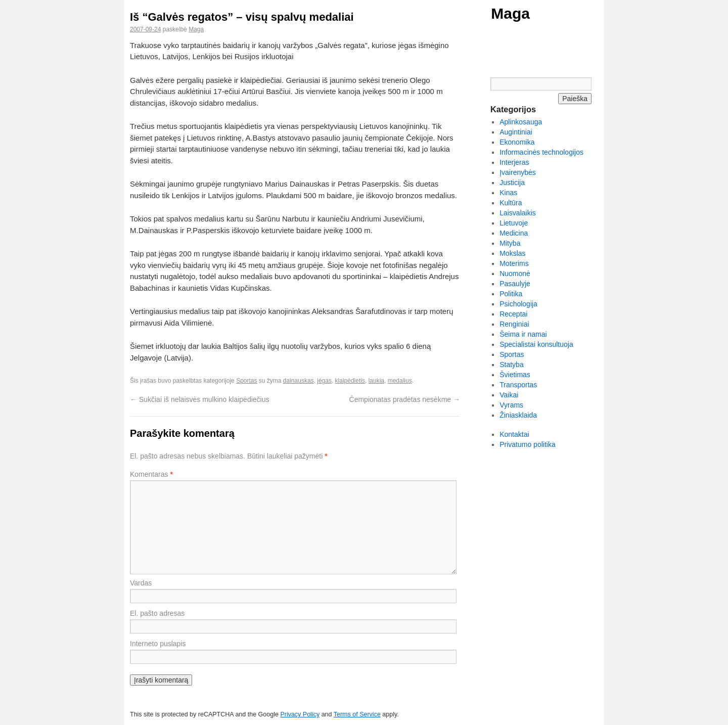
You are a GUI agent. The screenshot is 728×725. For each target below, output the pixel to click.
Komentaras (151, 474)
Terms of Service (357, 714)
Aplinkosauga (521, 122)
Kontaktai (514, 434)
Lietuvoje (514, 223)
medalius (400, 381)
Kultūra (511, 203)
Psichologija (518, 304)
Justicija (512, 183)
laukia (376, 381)
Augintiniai (516, 132)
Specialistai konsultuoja (536, 344)
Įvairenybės (518, 172)
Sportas (246, 381)
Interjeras (514, 162)
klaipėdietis (350, 381)
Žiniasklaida (518, 415)
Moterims (514, 263)
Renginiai (514, 324)
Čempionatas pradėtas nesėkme (405, 399)
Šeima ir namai (523, 334)
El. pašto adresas (157, 613)
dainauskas (299, 381)
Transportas (518, 385)
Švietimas (515, 375)
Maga (510, 13)
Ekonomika (517, 142)
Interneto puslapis (158, 644)
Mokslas (512, 253)
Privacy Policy (300, 714)
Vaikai (509, 395)
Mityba (510, 243)
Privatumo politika (528, 444)
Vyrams (511, 405)
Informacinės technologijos (541, 152)
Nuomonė (515, 274)
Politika (511, 294)
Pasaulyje (515, 284)
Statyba (511, 365)
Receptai (513, 314)
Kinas (508, 193)
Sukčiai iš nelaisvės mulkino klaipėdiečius (199, 399)
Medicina (514, 233)
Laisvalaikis (518, 213)
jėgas (324, 381)
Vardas (141, 583)
